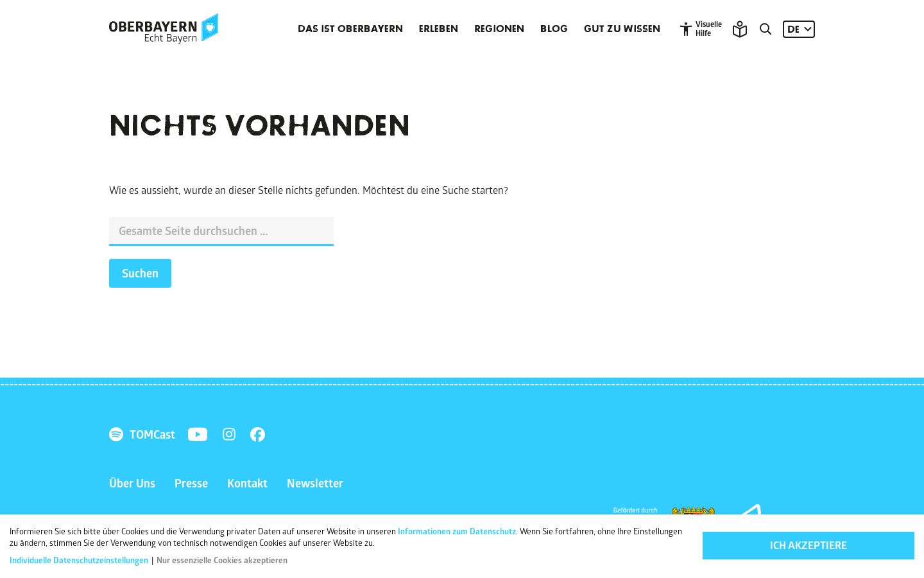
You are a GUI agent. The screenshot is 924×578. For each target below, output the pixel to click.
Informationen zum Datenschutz (457, 532)
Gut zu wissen (622, 29)
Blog (554, 29)
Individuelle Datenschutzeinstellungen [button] (80, 561)
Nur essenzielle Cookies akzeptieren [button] (222, 561)
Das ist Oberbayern (350, 29)
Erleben (439, 29)
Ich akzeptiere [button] (809, 547)
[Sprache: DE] (799, 29)
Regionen (499, 29)
